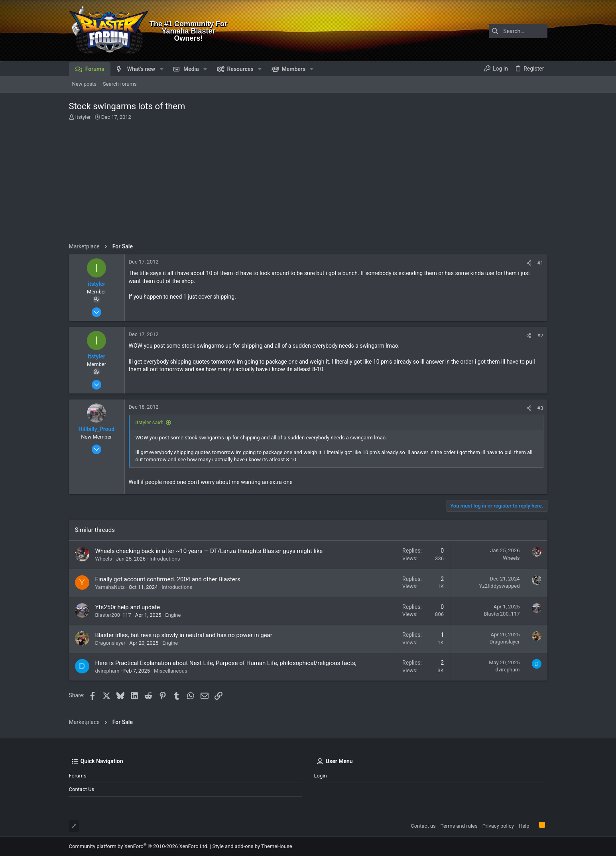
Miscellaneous (171, 671)
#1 (540, 263)
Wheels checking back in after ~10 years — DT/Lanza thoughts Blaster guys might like (209, 551)
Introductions (165, 559)
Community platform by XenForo (139, 846)
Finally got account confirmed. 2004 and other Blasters (168, 579)
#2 (540, 336)
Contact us (82, 789)
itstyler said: (150, 422)
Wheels (104, 559)
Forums (78, 776)
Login (321, 776)
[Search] (498, 31)
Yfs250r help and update (128, 607)
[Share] (529, 263)
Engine (173, 615)
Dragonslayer (110, 643)
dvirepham (107, 671)
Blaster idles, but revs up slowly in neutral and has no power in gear (184, 635)
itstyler (83, 117)
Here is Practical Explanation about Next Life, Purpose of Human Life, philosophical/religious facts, (226, 663)
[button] (161, 69)
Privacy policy (498, 826)
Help (524, 826)
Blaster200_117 (113, 615)
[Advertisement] (307, 181)
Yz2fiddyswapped (500, 586)
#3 (540, 408)
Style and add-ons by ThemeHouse (252, 846)
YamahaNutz (110, 587)
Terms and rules (459, 826)
